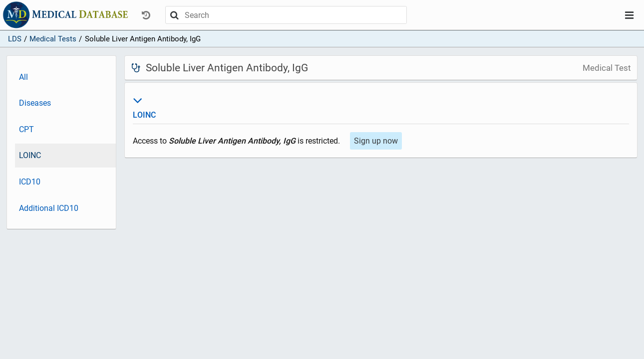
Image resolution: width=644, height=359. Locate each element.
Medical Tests (53, 39)
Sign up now (376, 141)
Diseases (35, 103)
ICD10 (30, 182)
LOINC (30, 155)
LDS (15, 39)
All (23, 77)
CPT (26, 129)
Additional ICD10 (49, 208)
